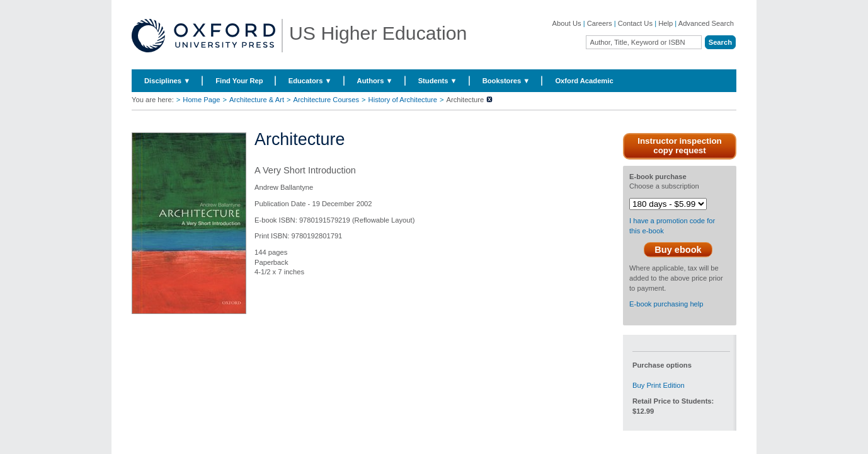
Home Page (201, 100)
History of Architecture (403, 100)
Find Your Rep (239, 81)
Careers (600, 23)
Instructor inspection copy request (680, 146)
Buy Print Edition (659, 385)
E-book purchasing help (666, 304)
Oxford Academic (584, 81)
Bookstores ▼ (506, 81)
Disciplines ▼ (167, 81)
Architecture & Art (257, 100)
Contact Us (635, 23)
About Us (567, 23)
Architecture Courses (326, 100)
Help (665, 23)
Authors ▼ (375, 81)
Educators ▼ (310, 81)
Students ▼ (438, 81)
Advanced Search (706, 23)
